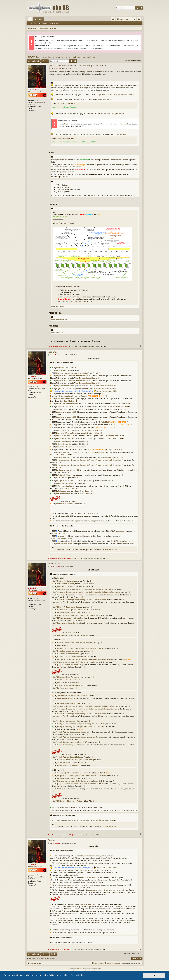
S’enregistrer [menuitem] (139, 20)
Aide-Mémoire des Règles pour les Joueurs (72, 635)
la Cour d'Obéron (68, 401)
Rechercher (33, 23)
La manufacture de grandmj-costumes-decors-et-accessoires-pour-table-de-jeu (85, 659)
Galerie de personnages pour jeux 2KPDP (72, 742)
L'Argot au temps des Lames (67, 680)
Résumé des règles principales (68, 581)
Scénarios (53, 352)
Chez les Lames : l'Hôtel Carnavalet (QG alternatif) (75, 643)
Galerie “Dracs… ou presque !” (68, 765)
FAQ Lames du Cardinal (66, 584)
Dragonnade (61, 368)
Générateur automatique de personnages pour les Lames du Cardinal (82, 600)
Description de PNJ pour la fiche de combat (73, 610)
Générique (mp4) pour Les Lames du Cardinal (73, 773)
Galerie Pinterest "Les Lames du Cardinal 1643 (74, 732)
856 (37, 100)
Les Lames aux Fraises (64, 504)
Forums (40, 19)
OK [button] (154, 975)
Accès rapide (31, 20)
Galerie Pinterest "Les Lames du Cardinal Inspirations (76, 737)
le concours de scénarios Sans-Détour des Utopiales (69, 396)
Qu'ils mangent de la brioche (66, 399)
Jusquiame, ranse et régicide (66, 412)
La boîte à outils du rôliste (90, 430)
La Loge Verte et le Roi (64, 457)
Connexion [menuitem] (135, 20)
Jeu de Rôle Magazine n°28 (60, 538)
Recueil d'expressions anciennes (69, 651)
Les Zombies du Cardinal (65, 447)
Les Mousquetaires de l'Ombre (86, 378)
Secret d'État (61, 409)
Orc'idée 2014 (104, 422)
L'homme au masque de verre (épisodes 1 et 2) (73, 373)
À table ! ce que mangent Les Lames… (71, 685)
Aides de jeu (54, 564)
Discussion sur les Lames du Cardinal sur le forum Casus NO (79, 615)
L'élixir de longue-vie (63, 441)
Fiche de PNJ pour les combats (68, 607)
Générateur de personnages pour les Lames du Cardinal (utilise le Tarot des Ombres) (87, 592)
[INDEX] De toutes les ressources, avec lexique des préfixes (61, 57)
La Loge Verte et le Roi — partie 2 (94, 452)
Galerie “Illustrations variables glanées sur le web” (75, 760)
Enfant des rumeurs (63, 491)
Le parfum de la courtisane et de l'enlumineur (72, 376)
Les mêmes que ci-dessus (64, 863)
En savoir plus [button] (77, 975)
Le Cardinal (32, 90)
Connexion (44, 23)
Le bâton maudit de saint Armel (67, 404)
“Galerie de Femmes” (65, 763)
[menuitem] (113, 19)
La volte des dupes (63, 370)
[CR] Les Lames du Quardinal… (69, 618)
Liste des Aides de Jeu (59, 319)
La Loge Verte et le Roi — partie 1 (68, 452)
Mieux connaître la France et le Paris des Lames (74, 677)
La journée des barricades (65, 386)
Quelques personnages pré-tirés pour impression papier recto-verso (81, 727)
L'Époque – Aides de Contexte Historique (72, 657)
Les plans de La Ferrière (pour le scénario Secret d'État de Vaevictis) (81, 648)
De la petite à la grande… (65, 481)
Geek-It (87, 491)
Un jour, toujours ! (120, 134)
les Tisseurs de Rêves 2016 (60, 455)
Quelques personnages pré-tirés (69, 721)
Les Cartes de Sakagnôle (66, 623)
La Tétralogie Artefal (63, 475)
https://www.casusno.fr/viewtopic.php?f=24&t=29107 (116, 95)
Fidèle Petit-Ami (62, 478)
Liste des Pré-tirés (58, 332)
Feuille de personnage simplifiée (69, 612)
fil (75, 368)
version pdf (58, 533)
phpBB (78, 969)
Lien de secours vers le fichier (106, 391)
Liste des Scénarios (58, 306)
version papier (120, 531)
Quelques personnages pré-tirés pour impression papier (105, 890)
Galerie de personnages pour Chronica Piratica (74, 745)
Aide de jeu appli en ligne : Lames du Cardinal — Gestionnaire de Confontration (85, 589)
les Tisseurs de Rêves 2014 (103, 386)
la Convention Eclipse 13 (119, 404)
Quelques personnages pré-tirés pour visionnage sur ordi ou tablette (81, 724)
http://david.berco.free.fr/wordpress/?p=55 (109, 114)
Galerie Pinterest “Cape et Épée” (69, 757)
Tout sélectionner (66, 103)
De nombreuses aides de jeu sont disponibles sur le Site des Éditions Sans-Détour (85, 820)
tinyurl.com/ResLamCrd (106, 99)
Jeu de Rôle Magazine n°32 (121, 541)
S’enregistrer (56, 23)
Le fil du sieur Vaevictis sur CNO (68, 470)
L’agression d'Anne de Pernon (67, 430)
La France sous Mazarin (66, 688)
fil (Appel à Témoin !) (114, 450)
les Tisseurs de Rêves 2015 (112, 436)
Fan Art (60, 683)
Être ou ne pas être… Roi (65, 436)
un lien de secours (113, 550)
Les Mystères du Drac (64, 544)
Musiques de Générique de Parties (70, 801)
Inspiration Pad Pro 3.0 (60, 602)
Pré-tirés (52, 840)
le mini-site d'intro (64, 124)
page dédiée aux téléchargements (117, 124)
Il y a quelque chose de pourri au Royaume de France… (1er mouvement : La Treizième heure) (90, 460)
